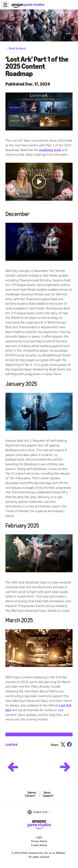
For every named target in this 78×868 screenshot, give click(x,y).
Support (48, 795)
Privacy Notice (39, 841)
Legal (39, 837)
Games (32, 792)
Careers (30, 795)
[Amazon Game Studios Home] (28, 5)
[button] (5, 5)
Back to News (17, 49)
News (47, 792)
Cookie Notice (39, 845)
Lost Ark (11, 745)
